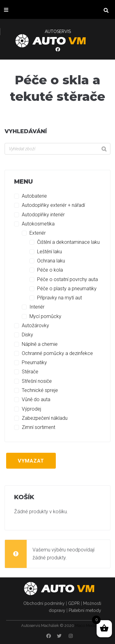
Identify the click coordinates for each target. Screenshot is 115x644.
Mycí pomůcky (45, 316)
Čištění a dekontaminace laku (68, 242)
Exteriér (38, 233)
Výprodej (31, 409)
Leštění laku (50, 252)
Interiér (37, 307)
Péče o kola (50, 270)
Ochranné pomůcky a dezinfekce (57, 353)
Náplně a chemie (40, 344)
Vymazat (31, 461)
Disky (27, 335)
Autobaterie (34, 196)
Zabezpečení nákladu (45, 418)
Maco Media (86, 626)
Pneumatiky (34, 362)
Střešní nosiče (37, 381)
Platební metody (85, 610)
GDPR (74, 603)
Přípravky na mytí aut (59, 298)
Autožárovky (35, 326)
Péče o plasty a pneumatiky (67, 289)
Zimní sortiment (38, 427)
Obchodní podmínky (44, 603)
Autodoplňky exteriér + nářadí (53, 205)
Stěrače (30, 372)
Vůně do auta (36, 399)
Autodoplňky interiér (43, 215)
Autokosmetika (38, 224)
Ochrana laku (51, 261)
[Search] (104, 149)
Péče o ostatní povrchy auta (67, 279)
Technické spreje (40, 390)
